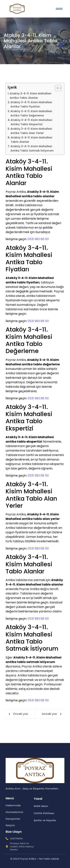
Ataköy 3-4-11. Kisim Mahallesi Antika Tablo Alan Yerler (31, 131)
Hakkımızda (13, 805)
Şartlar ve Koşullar (45, 820)
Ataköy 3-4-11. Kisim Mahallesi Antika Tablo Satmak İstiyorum (32, 148)
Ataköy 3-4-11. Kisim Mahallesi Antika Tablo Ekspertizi (31, 122)
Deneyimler (13, 819)
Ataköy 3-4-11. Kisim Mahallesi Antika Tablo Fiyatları (31, 104)
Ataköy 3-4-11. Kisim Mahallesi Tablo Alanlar (31, 140)
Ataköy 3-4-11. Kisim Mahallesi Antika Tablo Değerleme (31, 113)
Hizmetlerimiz (14, 812)
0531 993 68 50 (38, 239)
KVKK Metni (41, 806)
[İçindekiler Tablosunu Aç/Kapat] (56, 88)
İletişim (10, 825)
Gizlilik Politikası (44, 813)
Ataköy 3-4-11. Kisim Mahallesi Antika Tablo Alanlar (31, 96)
